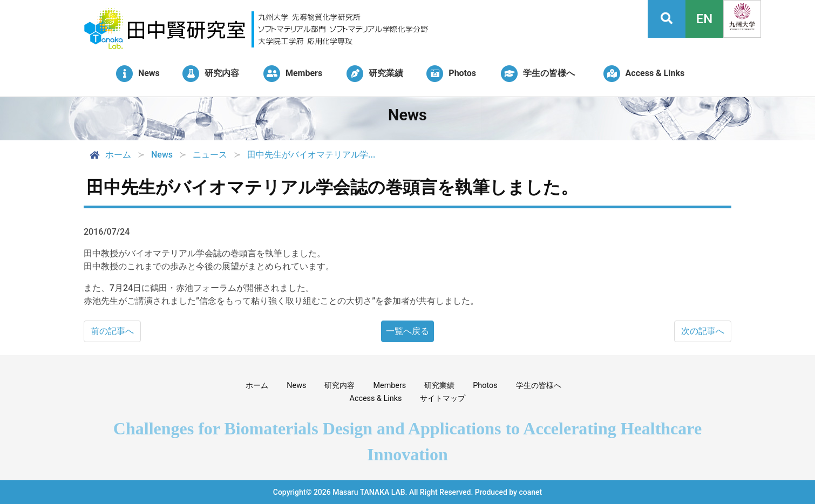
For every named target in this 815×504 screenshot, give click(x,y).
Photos (485, 386)
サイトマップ (443, 399)
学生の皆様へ (539, 386)
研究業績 (439, 386)
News (296, 386)
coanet (530, 492)
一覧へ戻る (407, 331)
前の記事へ (112, 331)
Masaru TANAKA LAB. (370, 492)
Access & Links (376, 399)
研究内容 (339, 386)
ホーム (110, 155)
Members (389, 386)
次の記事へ (703, 331)
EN (705, 19)
